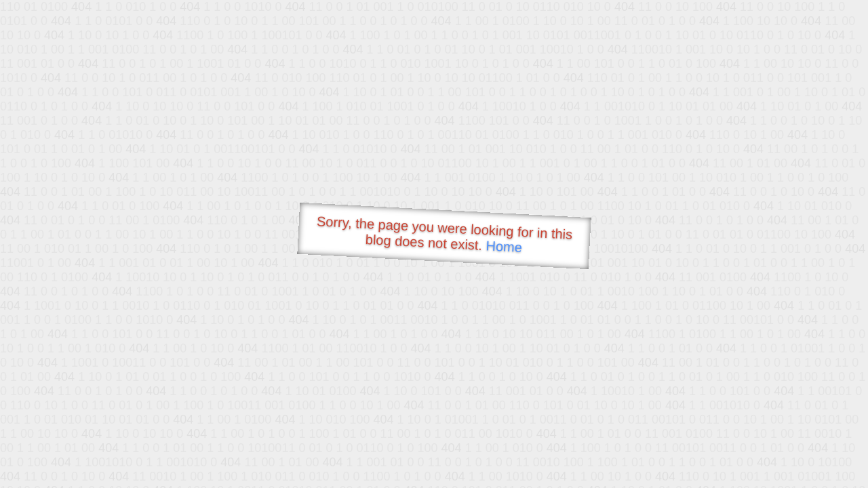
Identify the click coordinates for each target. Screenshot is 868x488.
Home (504, 246)
